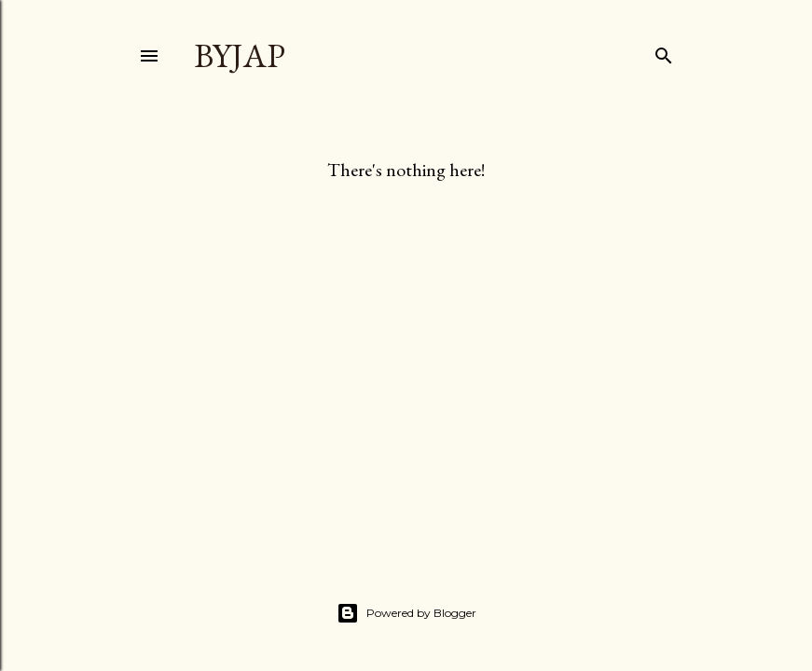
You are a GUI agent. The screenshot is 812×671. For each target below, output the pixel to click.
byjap (240, 55)
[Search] (664, 52)
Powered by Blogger (406, 613)
